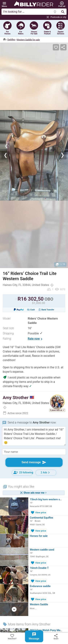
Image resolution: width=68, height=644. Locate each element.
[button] (4, 4)
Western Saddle (39, 605)
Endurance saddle (40, 586)
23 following (23, 472)
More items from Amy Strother (27, 624)
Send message (34, 462)
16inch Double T (39, 568)
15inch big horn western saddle (48, 499)
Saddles (11, 40)
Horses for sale (39, 536)
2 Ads (46, 473)
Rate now (36, 339)
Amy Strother (18, 398)
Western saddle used (42, 550)
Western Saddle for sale (28, 40)
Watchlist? (12, 637)
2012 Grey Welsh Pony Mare (46, 630)
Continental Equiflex (41, 518)
